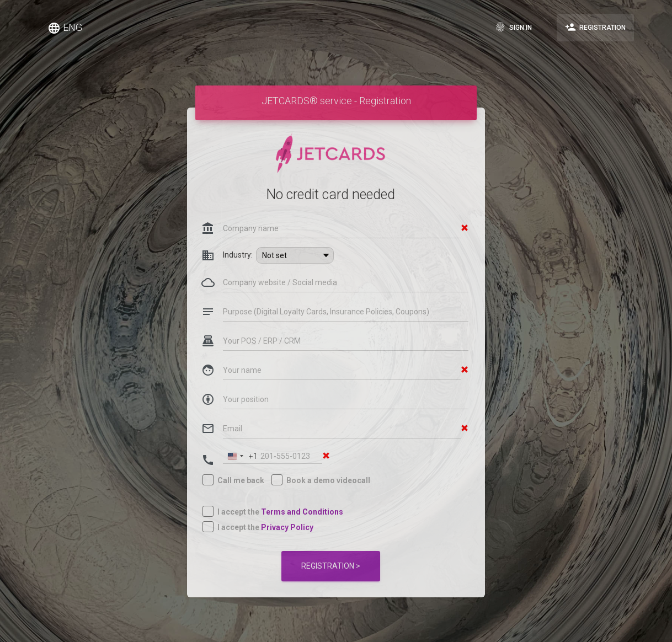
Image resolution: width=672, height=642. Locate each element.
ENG (65, 28)
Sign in (513, 27)
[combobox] (241, 436)
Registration (595, 27)
